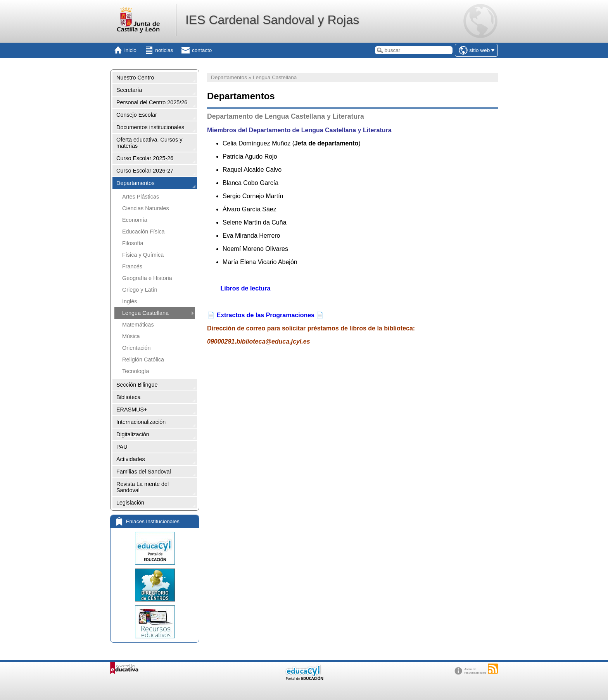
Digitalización (133, 434)
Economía (135, 220)
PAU (122, 447)
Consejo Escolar (137, 115)
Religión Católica (143, 360)
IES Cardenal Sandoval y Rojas (272, 20)
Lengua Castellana (145, 313)
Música (131, 336)
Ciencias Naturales (146, 208)
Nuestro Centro (135, 78)
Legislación (130, 503)
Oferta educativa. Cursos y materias (149, 143)
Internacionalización (141, 422)
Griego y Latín (140, 290)
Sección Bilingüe (137, 385)
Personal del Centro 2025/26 (152, 102)
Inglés (130, 301)
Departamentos (135, 183)
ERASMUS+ (132, 410)
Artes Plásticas (141, 197)
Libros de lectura (244, 288)
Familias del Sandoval (144, 472)
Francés (132, 266)
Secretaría (129, 90)
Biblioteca (128, 397)
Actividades (131, 459)
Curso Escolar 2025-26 (145, 158)
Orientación (136, 348)
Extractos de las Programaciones (265, 315)
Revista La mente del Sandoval (142, 487)
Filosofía (133, 243)
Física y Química (143, 255)
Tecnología (136, 371)
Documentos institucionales (150, 127)
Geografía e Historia (147, 278)
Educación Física (143, 232)
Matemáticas (138, 325)
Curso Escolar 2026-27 (145, 171)
